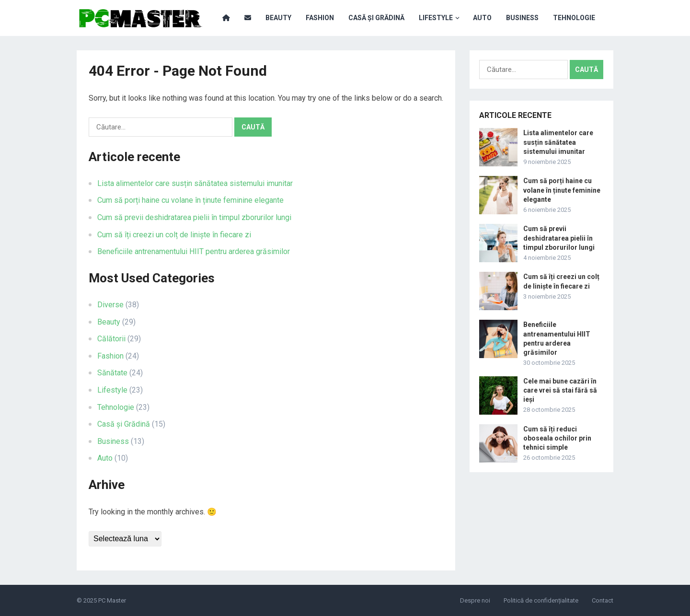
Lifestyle (436, 18)
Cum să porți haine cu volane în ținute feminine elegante (190, 200)
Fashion (320, 18)
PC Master (112, 600)
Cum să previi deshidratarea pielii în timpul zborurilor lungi (194, 217)
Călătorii (111, 339)
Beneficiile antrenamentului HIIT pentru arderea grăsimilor (194, 251)
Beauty (278, 18)
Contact (603, 600)
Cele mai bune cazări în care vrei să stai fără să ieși (560, 390)
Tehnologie (574, 18)
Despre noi (475, 600)
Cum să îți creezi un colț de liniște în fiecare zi (174, 235)
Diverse (110, 305)
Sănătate (112, 373)
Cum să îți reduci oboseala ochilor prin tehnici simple (557, 438)
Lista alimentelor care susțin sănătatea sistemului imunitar (195, 183)
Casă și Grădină (376, 18)
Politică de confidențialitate (541, 600)
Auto (482, 18)
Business (522, 18)
